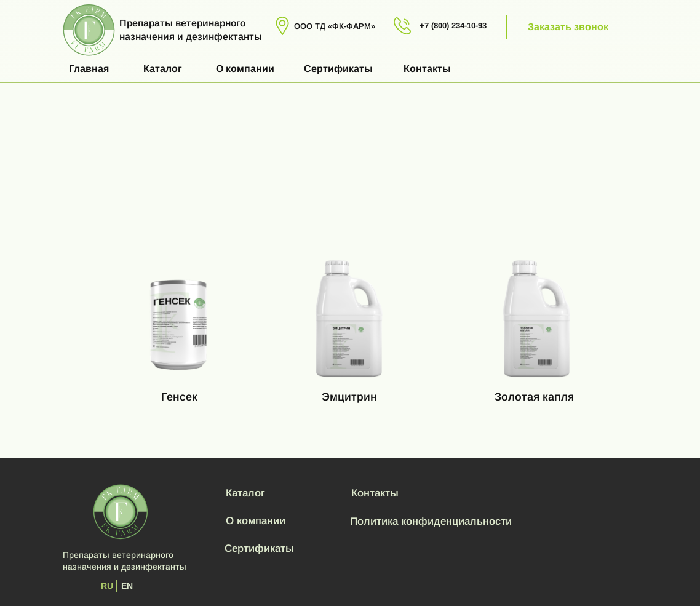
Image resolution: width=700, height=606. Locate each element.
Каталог (163, 69)
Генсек (179, 397)
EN (127, 586)
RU (107, 586)
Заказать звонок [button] (568, 27)
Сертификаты (338, 69)
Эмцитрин (349, 397)
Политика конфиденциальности (431, 521)
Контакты (427, 69)
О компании (245, 69)
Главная (89, 69)
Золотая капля (534, 397)
